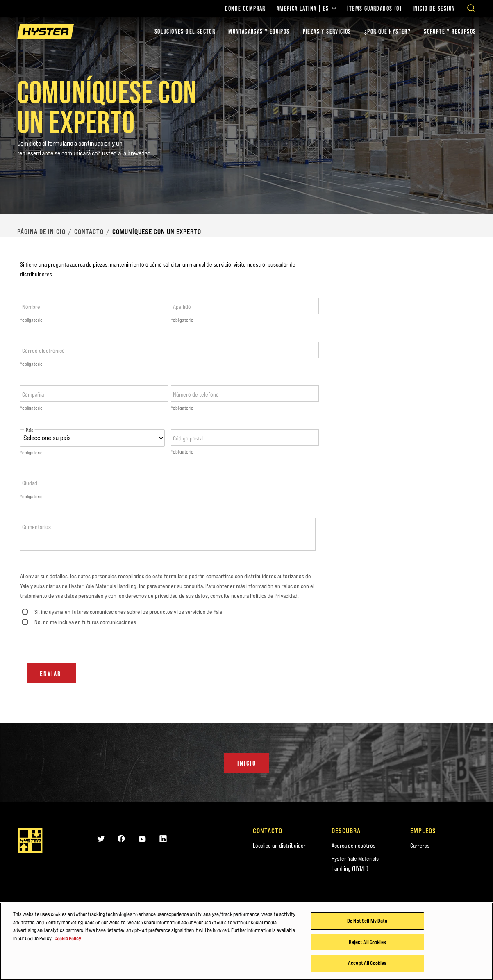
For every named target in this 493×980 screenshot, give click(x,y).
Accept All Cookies (367, 963)
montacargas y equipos (259, 31)
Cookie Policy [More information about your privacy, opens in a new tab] (68, 938)
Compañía (33, 394)
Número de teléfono (196, 394)
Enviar (51, 674)
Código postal (188, 438)
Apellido (182, 307)
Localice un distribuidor (279, 846)
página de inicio (41, 232)
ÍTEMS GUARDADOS (374, 9)
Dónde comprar (245, 9)
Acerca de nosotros (353, 846)
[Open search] (471, 8)
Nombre (31, 307)
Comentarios (36, 527)
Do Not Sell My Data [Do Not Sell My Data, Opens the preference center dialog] (367, 921)
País (30, 430)
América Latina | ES (307, 9)
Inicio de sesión (434, 9)
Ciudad (30, 483)
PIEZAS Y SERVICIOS (327, 31)
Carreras (420, 846)
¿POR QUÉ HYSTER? (387, 31)
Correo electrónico (43, 351)
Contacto (89, 232)
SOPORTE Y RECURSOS (450, 31)
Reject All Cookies (367, 942)
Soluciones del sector (185, 31)
